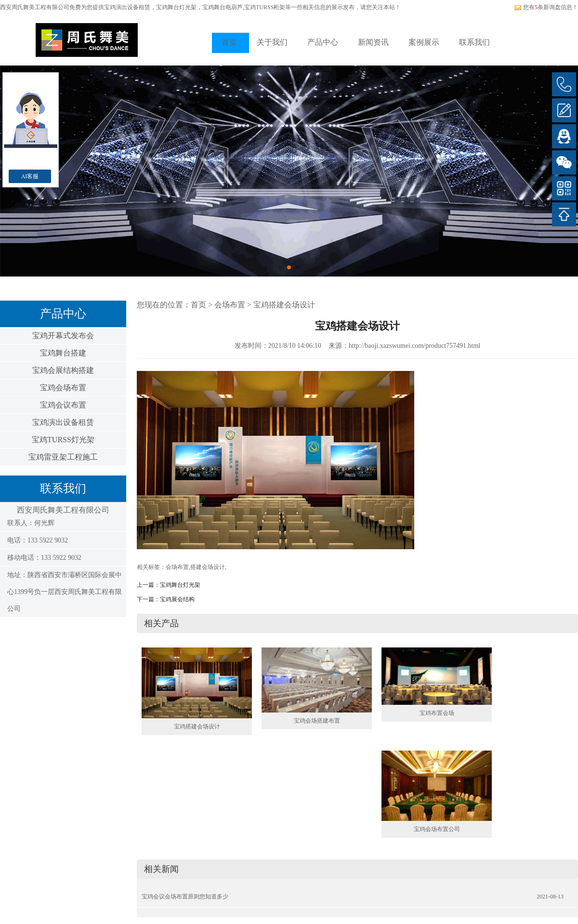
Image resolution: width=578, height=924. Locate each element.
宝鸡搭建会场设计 (284, 305)
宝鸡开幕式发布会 (63, 336)
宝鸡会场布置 (63, 388)
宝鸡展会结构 (177, 599)
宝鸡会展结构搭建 (63, 370)
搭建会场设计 (208, 567)
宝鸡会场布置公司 (437, 829)
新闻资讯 (373, 42)
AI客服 (30, 176)
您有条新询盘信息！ (546, 7)
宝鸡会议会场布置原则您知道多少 (185, 897)
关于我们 (272, 42)
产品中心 (323, 42)
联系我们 (474, 42)
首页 (229, 42)
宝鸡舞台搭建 (63, 353)
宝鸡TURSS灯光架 (63, 440)
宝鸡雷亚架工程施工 (63, 457)
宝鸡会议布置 (63, 405)
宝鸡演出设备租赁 (127, 7)
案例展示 (424, 42)
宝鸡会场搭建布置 (317, 721)
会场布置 (230, 305)
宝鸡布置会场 (437, 713)
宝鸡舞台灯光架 (180, 585)
